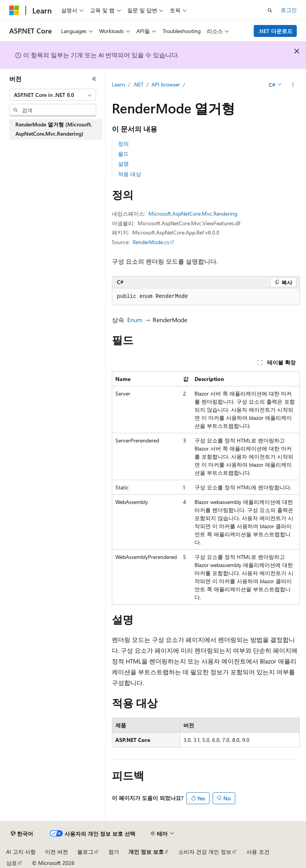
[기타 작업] (293, 85)
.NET (138, 84)
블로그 (85, 852)
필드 (123, 154)
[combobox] (53, 95)
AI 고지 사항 (21, 852)
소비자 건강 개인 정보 (205, 852)
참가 (114, 852)
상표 (12, 863)
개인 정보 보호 (146, 852)
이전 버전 (57, 852)
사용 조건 (258, 852)
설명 (123, 164)
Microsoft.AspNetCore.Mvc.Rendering (193, 214)
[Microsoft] (14, 10)
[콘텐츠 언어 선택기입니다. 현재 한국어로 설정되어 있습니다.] (22, 834)
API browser (166, 84)
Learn (118, 84)
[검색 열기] (270, 10)
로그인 (289, 10)
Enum (135, 320)
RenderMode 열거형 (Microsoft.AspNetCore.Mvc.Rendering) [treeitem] (54, 129)
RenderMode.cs (151, 242)
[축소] (94, 79)
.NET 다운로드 (275, 31)
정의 (123, 144)
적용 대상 (130, 174)
